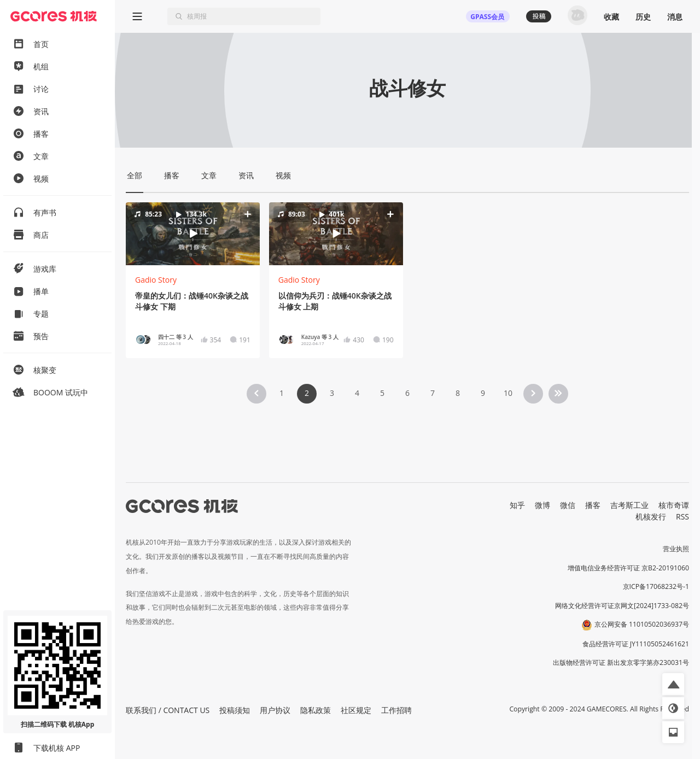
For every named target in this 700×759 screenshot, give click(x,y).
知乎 (517, 505)
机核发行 (651, 516)
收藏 (611, 17)
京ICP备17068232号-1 (656, 586)
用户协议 (275, 710)
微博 (542, 505)
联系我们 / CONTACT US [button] (168, 710)
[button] (192, 233)
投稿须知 (235, 710)
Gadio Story (156, 280)
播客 (593, 505)
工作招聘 (396, 710)
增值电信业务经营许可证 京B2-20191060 (628, 568)
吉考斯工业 (629, 505)
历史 (643, 17)
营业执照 (676, 549)
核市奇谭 (674, 505)
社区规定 (356, 710)
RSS (682, 516)
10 (508, 393)
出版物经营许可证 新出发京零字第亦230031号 (621, 662)
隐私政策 (316, 710)
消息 (675, 17)
